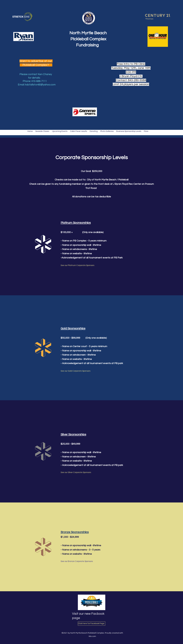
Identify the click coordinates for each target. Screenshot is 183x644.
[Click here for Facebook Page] (92, 624)
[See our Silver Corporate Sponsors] (76, 472)
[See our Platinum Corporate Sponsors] (78, 266)
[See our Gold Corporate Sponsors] (76, 371)
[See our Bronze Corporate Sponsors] (77, 562)
